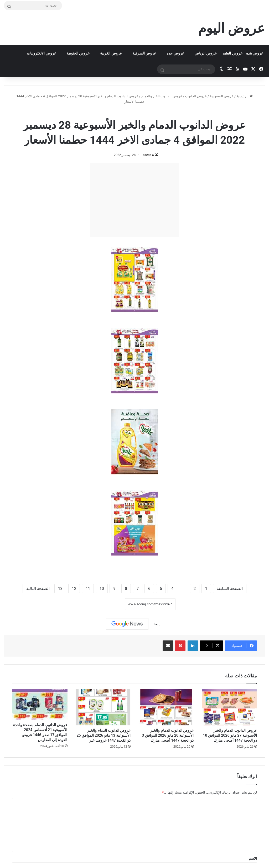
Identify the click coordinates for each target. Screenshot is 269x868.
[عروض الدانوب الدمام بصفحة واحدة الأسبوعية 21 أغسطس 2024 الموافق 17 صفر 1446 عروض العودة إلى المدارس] (40, 704)
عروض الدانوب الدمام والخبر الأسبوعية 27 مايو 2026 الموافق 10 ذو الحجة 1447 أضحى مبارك (230, 735)
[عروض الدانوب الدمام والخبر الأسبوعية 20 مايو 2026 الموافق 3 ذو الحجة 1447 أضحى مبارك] (166, 707)
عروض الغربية (111, 53)
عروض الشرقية (144, 53)
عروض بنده (255, 53)
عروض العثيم (232, 53)
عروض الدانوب (196, 96)
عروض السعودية (222, 96)
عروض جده (175, 53)
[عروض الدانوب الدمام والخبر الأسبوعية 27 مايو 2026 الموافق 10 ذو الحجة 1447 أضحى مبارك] (229, 707)
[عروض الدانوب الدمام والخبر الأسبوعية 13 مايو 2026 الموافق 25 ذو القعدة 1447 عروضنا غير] (103, 707)
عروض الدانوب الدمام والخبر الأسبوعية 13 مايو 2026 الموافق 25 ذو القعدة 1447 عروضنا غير (104, 735)
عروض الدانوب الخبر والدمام (162, 96)
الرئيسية (244, 96)
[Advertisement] (134, 200)
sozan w (149, 155)
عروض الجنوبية (78, 53)
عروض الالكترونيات (41, 53)
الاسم (253, 858)
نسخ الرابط (109, 604)
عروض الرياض (206, 53)
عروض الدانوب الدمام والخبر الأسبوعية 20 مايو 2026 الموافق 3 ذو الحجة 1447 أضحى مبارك (168, 735)
